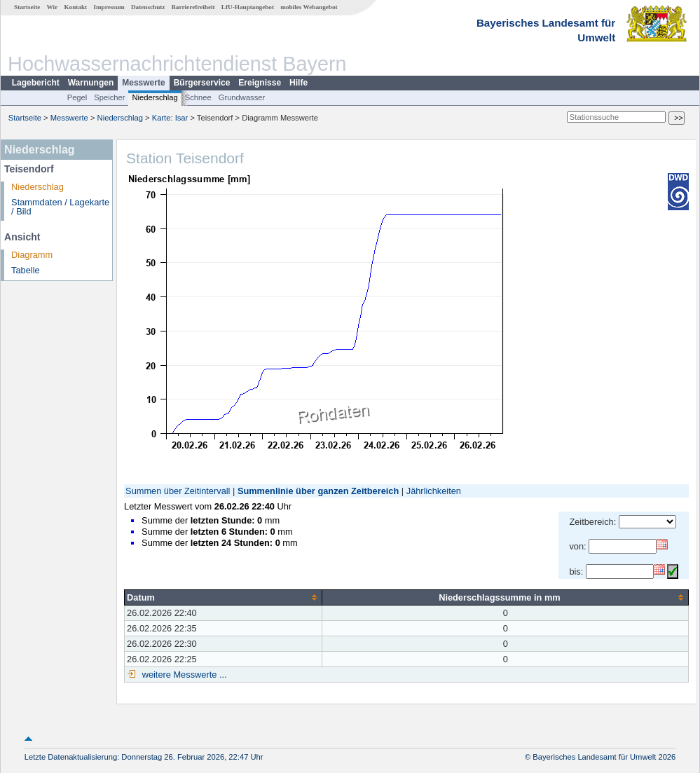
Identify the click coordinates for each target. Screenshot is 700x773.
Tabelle (26, 270)
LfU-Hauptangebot (248, 7)
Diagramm (32, 255)
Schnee (198, 97)
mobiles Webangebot (309, 7)
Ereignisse (260, 83)
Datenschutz (148, 7)
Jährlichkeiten (434, 491)
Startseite (27, 7)
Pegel (77, 97)
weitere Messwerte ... (183, 675)
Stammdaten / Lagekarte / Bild (60, 207)
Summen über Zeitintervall (178, 491)
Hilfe (298, 83)
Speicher (109, 97)
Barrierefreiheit (193, 7)
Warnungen (91, 83)
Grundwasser (242, 97)
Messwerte (143, 83)
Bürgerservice (202, 83)
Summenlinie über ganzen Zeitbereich (318, 491)
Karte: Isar (170, 118)
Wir (53, 7)
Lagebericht (36, 83)
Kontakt (75, 7)
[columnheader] (224, 597)
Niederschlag (155, 97)
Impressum (109, 7)
